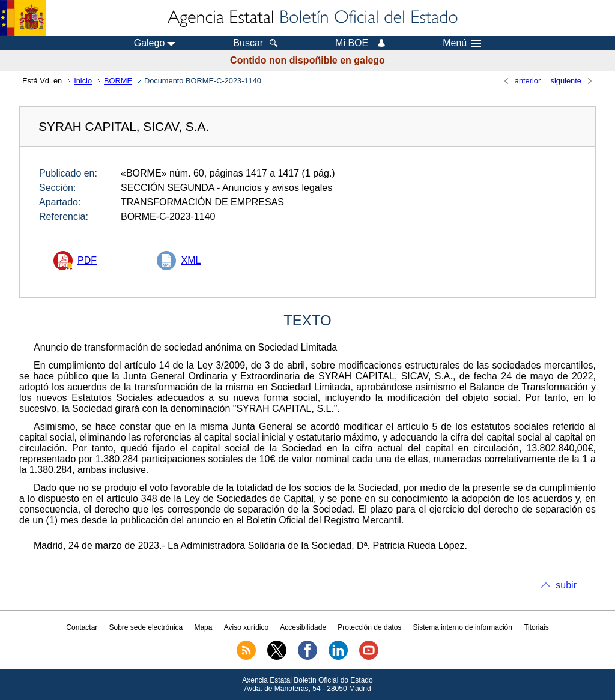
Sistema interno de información (463, 627)
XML (191, 260)
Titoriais (536, 627)
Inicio (83, 81)
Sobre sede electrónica (146, 627)
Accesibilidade (303, 627)
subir (566, 585)
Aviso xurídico (246, 627)
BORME (118, 81)
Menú (462, 43)
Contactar (82, 627)
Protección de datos (369, 627)
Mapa (203, 627)
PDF (87, 260)
